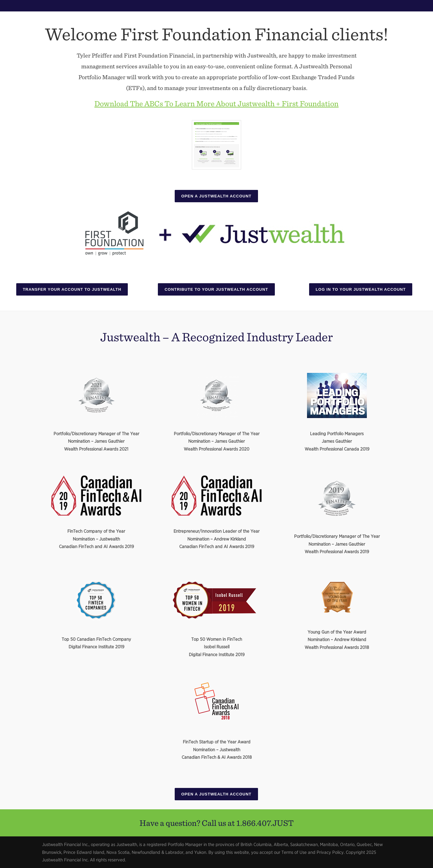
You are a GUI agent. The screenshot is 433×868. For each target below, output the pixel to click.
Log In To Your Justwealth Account (361, 289)
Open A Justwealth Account (216, 196)
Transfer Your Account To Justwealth (72, 289)
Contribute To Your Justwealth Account (216, 289)
